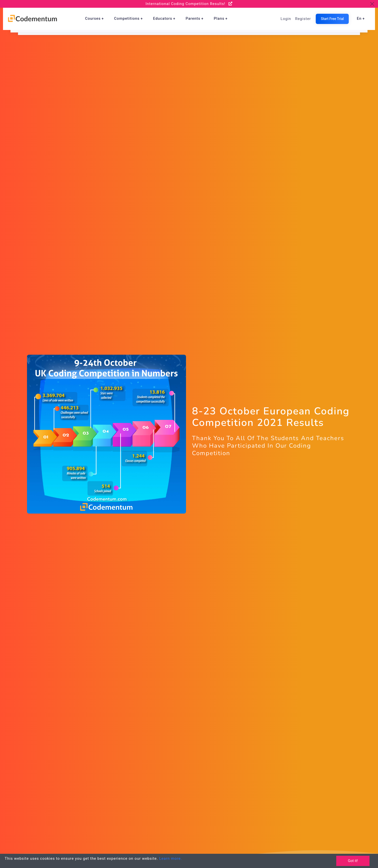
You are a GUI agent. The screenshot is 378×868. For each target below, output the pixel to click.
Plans (219, 18)
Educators (162, 18)
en (359, 18)
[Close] (372, 4)
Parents (193, 18)
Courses (93, 18)
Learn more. (171, 859)
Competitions (127, 18)
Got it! (353, 861)
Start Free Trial (332, 19)
